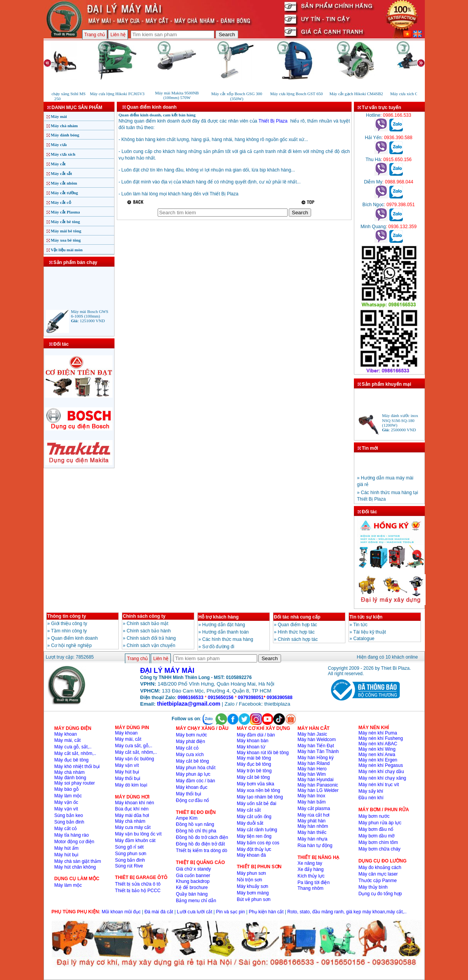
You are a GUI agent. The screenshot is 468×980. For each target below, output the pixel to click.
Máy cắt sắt (61, 173)
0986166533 (191, 698)
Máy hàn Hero (312, 769)
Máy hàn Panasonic (318, 785)
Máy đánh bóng (65, 135)
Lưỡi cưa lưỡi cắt (195, 912)
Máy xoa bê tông (66, 240)
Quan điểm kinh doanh (75, 638)
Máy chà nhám (64, 126)
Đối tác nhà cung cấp (297, 617)
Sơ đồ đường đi (218, 647)
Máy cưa (59, 145)
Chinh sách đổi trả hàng (151, 638)
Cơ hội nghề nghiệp (72, 645)
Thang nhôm (311, 888)
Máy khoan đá (251, 855)
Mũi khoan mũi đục (121, 912)
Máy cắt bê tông (66, 222)
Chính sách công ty (144, 616)
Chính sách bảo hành (149, 631)
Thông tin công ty (67, 616)
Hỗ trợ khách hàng (219, 617)
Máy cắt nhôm (64, 183)
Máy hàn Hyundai (316, 780)
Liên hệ (118, 35)
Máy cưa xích (63, 154)
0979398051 (251, 698)
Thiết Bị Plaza (273, 121)
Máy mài (59, 116)
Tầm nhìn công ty (69, 631)
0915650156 (221, 698)
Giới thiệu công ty (69, 624)
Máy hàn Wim (312, 774)
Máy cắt (58, 164)
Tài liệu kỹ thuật (370, 632)
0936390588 (280, 698)
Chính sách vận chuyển (151, 645)
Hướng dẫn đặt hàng (224, 625)
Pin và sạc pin (230, 912)
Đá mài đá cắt (159, 912)
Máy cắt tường (65, 193)
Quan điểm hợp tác (298, 625)
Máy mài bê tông (66, 231)
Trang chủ (95, 35)
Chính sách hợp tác (298, 639)
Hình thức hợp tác (296, 632)
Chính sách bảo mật (148, 624)
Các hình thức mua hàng (228, 639)
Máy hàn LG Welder (318, 790)
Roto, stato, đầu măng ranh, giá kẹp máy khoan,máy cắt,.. (347, 912)
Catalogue (364, 639)
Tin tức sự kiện (366, 617)
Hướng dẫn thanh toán (226, 632)
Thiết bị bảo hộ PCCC (138, 891)
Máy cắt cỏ (61, 202)
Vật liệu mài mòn (67, 250)
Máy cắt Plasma (66, 212)
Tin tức (360, 625)
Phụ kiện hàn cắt (266, 912)
